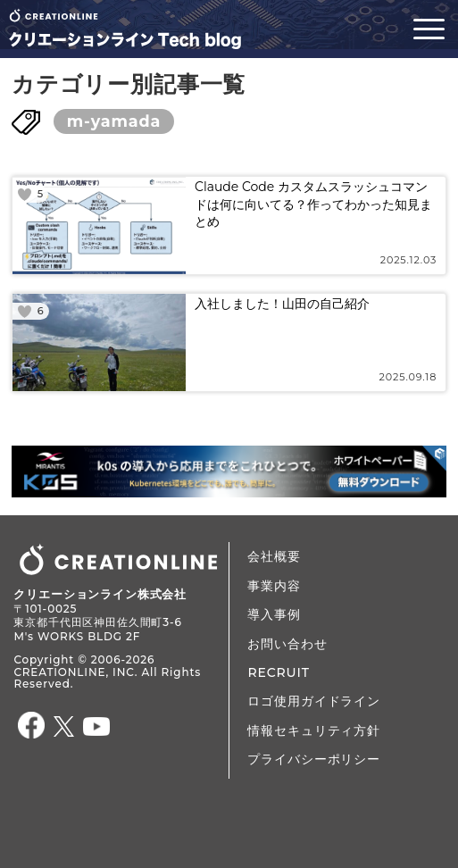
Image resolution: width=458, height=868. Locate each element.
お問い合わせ (287, 644)
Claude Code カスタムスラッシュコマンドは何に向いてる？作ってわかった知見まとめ (313, 204)
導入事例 (274, 614)
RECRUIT (278, 672)
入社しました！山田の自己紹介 (282, 304)
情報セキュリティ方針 (313, 730)
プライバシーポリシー (313, 759)
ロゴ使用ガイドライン (313, 701)
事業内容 (274, 586)
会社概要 (274, 556)
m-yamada (114, 121)
